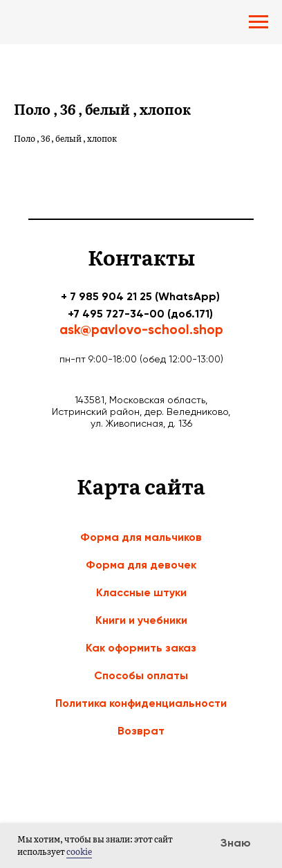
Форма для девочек (141, 565)
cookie (79, 851)
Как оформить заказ (141, 648)
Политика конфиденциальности (141, 703)
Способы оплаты (141, 675)
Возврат (141, 731)
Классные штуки (141, 592)
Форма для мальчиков (141, 537)
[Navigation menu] (258, 22)
